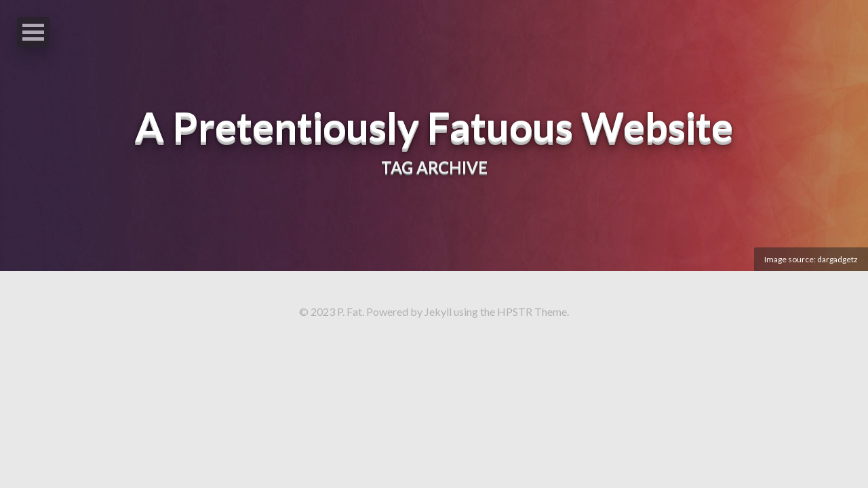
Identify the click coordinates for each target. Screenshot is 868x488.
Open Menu (33, 32)
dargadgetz (837, 259)
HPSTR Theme (532, 311)
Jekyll (438, 311)
